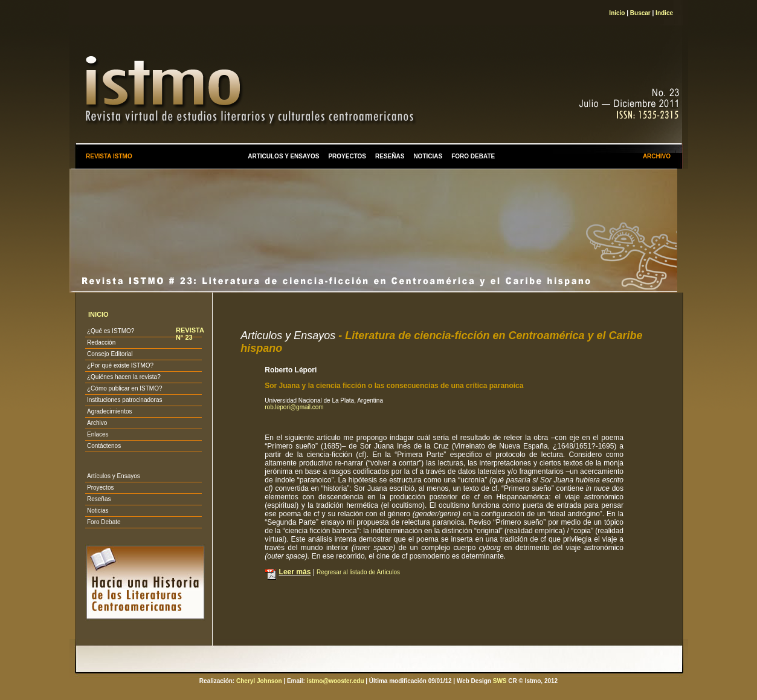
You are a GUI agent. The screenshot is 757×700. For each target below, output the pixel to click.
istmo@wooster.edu (336, 681)
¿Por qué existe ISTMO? (120, 365)
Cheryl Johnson (259, 681)
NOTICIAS (428, 156)
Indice (664, 13)
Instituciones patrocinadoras (125, 400)
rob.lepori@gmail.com (294, 407)
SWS (500, 681)
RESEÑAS (390, 156)
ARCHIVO (657, 156)
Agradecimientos (109, 411)
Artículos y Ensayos (114, 476)
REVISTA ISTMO (109, 156)
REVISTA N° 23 (190, 334)
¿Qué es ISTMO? (111, 331)
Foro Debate (104, 522)
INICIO (98, 314)
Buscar (640, 13)
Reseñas (99, 499)
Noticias (98, 510)
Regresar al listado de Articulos (358, 572)
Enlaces (98, 434)
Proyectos (100, 488)
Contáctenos (104, 446)
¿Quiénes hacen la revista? (124, 377)
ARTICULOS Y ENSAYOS (283, 156)
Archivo (97, 423)
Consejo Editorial (110, 354)
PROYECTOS (347, 156)
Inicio (617, 13)
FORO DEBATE (473, 156)
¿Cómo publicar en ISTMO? (125, 388)
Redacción (101, 342)
